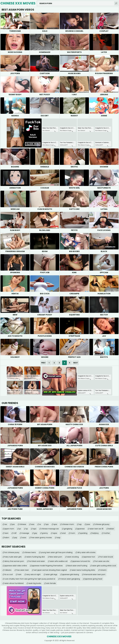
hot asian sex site (102, 561)
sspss (55, 533)
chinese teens (30, 552)
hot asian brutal (106, 557)
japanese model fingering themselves (47, 566)
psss (88, 524)
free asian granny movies (41, 538)
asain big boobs (35, 583)
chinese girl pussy (102, 524)
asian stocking (73, 557)
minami (103, 570)
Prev (43, 363)
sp (27, 529)
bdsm (7, 538)
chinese (23, 524)
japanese (81, 529)
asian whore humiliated (14, 583)
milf (15, 533)
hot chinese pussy (12, 552)
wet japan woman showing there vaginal (50, 570)
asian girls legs (51, 574)
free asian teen (23, 570)
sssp (59, 538)
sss (6, 524)
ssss (33, 524)
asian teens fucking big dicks (83, 570)
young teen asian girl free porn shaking (57, 552)
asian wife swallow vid (59, 561)
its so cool (9, 574)
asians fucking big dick (36, 557)
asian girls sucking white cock (104, 566)
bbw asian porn (56, 557)
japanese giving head (93, 579)
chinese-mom (68, 524)
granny (45, 533)
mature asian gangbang (70, 579)
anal (64, 533)
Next (76, 363)
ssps (35, 529)
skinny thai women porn (14, 561)
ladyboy (95, 533)
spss (55, 524)
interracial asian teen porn (95, 574)
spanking (84, 533)
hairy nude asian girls (13, 557)
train (20, 574)
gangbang (68, 529)
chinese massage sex (50, 529)
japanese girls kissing (71, 574)
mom (73, 533)
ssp (80, 524)
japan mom (9, 529)
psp (16, 538)
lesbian (111, 529)
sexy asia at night (33, 574)
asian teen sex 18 (96, 529)
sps (47, 524)
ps (20, 529)
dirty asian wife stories (86, 552)
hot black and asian (37, 561)
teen (6, 533)
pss (13, 524)
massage (25, 533)
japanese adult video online (16, 566)
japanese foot (89, 557)
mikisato (8, 570)
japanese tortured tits (81, 561)
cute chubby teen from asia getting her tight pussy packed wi (30, 579)
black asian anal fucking (77, 566)
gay (36, 533)
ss (40, 524)
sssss (24, 538)
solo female (51, 583)
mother (107, 533)
